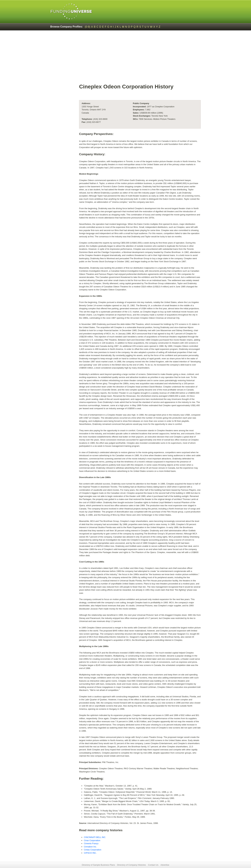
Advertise (165, 865)
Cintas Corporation (93, 850)
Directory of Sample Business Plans (98, 865)
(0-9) (88, 27)
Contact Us (153, 865)
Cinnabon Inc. (90, 847)
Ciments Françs (91, 843)
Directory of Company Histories (131, 865)
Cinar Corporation (92, 840)
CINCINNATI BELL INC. (95, 837)
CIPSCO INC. (90, 853)
